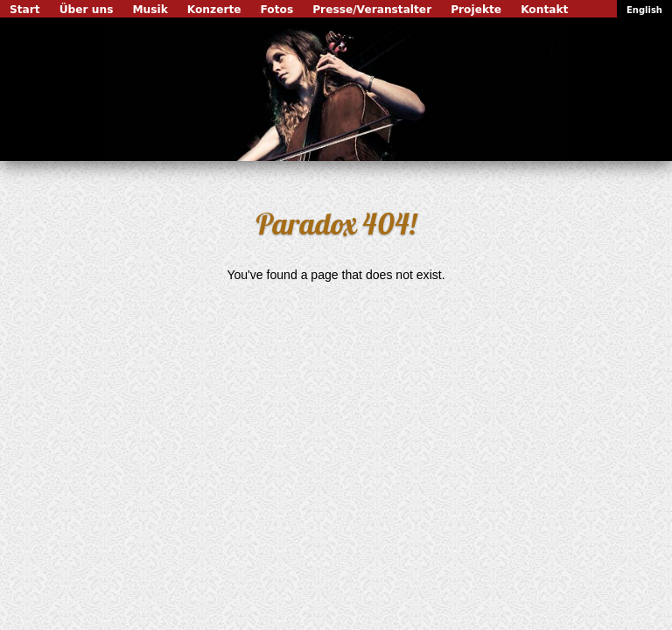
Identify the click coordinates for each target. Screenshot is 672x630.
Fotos (277, 10)
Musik (150, 10)
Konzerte (214, 10)
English (644, 10)
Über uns (87, 10)
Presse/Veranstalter (372, 10)
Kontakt (544, 10)
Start (25, 10)
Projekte (476, 10)
